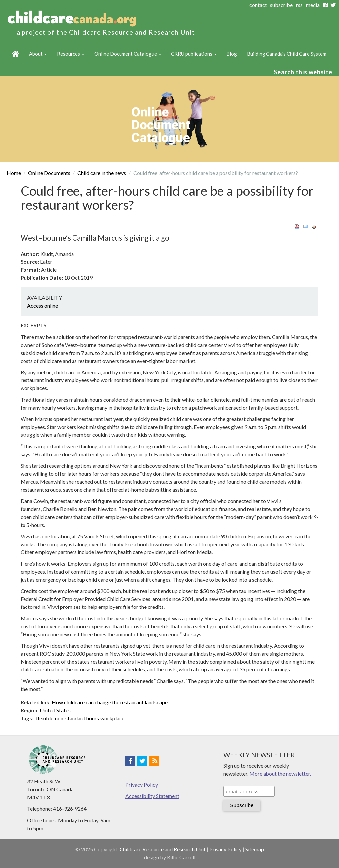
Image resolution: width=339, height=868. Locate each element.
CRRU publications (194, 54)
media (313, 5)
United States (55, 710)
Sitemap (255, 849)
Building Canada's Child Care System (287, 54)
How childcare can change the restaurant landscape (110, 702)
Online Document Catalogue (128, 54)
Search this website (303, 72)
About (38, 54)
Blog (232, 54)
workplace (112, 718)
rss (299, 5)
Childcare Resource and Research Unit (163, 849)
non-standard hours (77, 718)
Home (15, 54)
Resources (71, 54)
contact (258, 5)
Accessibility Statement (152, 796)
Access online (43, 305)
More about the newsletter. (280, 773)
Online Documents (49, 173)
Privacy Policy (142, 785)
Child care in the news (102, 173)
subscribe (281, 5)
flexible (45, 718)
